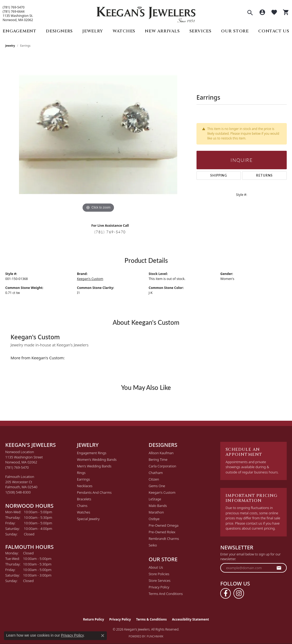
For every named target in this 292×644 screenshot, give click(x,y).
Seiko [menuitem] (153, 545)
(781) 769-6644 (14, 12)
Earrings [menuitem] (83, 479)
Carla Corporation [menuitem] (163, 466)
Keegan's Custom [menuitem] (162, 492)
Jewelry (93, 31)
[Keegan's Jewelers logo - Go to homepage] (146, 13)
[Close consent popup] (103, 636)
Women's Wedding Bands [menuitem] (97, 459)
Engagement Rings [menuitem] (92, 453)
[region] (98, 135)
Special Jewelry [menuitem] (88, 519)
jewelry (10, 46)
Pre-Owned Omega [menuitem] (164, 525)
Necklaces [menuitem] (85, 486)
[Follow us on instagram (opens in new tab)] (239, 593)
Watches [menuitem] (84, 512)
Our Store (235, 31)
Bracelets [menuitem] (84, 499)
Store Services (160, 580)
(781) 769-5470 (14, 7)
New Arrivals (162, 31)
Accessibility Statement (190, 619)
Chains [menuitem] (82, 506)
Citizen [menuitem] (154, 479)
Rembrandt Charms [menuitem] (164, 539)
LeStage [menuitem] (155, 499)
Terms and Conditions (166, 594)
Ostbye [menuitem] (154, 519)
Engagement (20, 31)
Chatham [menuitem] (156, 473)
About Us (156, 567)
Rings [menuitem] (81, 473)
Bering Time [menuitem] (158, 459)
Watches (124, 31)
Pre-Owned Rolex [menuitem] (162, 532)
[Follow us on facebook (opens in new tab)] (226, 593)
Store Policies (159, 574)
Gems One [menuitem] (157, 486)
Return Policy (94, 619)
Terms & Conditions (151, 619)
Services (200, 31)
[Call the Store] (17, 467)
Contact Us (274, 31)
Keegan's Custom (90, 279)
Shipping (219, 175)
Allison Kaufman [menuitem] (161, 453)
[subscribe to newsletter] (279, 568)
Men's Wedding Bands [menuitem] (94, 466)
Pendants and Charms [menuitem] (94, 492)
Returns (264, 175)
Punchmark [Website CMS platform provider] (155, 636)
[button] (250, 13)
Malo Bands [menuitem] (158, 506)
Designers (59, 31)
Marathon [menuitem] (156, 512)
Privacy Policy (159, 587)
